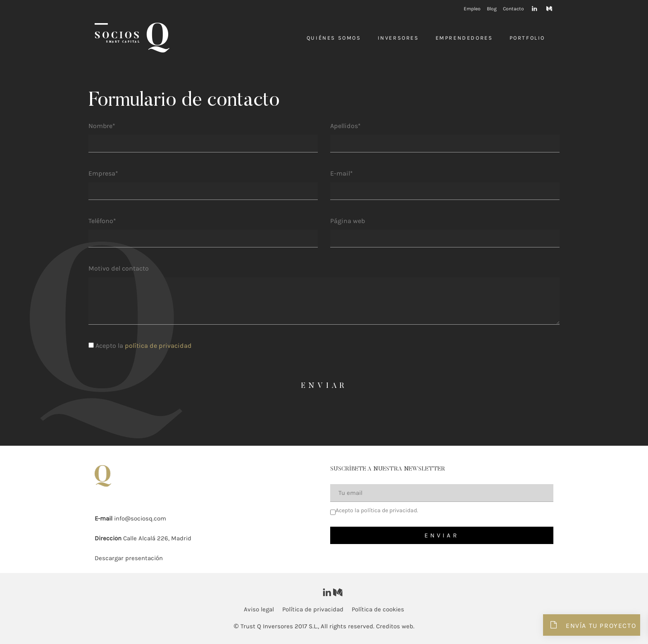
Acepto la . (377, 510)
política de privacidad (158, 346)
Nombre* (102, 126)
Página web (348, 221)
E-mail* (342, 173)
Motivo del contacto (119, 268)
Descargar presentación (129, 558)
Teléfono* (102, 221)
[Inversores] (132, 38)
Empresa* (103, 173)
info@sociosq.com (140, 518)
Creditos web (395, 626)
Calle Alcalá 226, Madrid (157, 538)
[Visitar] (535, 8)
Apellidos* (345, 126)
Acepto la (140, 346)
